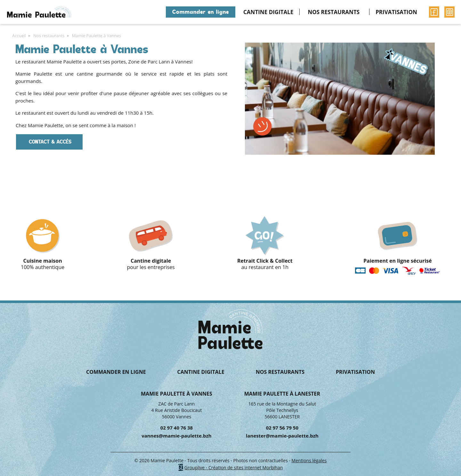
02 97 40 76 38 (177, 428)
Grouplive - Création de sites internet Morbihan (234, 468)
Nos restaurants (334, 12)
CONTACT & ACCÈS (49, 142)
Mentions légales (309, 460)
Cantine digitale (268, 12)
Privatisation (396, 12)
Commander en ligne (201, 12)
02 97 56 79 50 (282, 428)
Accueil (157, 12)
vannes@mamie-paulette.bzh (177, 436)
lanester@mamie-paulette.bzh (282, 436)
